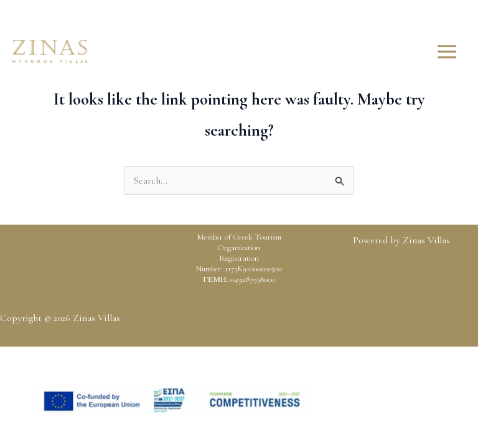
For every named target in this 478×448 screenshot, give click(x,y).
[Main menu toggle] (447, 52)
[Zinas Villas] (50, 51)
